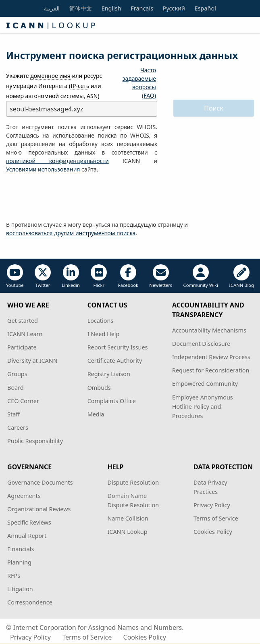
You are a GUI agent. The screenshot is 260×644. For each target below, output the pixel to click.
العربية (52, 8)
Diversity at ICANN (32, 361)
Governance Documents (40, 482)
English (111, 8)
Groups (17, 374)
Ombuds (99, 388)
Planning (19, 562)
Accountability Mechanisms (209, 330)
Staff (14, 414)
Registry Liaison (109, 374)
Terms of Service (216, 518)
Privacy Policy (212, 505)
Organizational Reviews (39, 509)
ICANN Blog (241, 276)
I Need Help (104, 334)
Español (205, 8)
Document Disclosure (201, 344)
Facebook (128, 276)
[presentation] (67, 197)
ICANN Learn (25, 334)
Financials (21, 549)
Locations (101, 321)
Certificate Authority (115, 361)
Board (16, 388)
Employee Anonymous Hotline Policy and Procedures (203, 407)
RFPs (14, 576)
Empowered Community (205, 384)
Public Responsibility (35, 441)
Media (96, 414)
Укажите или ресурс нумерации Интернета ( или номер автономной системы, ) (54, 86)
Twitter (43, 276)
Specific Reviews (29, 522)
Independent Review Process (211, 357)
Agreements (24, 496)
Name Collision (128, 518)
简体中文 (81, 8)
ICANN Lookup (127, 532)
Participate (22, 347)
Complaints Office (112, 401)
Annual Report (27, 536)
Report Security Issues (118, 347)
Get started (23, 321)
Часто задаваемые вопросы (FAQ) (139, 83)
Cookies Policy (213, 532)
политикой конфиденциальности (57, 161)
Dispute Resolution (133, 482)
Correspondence (30, 602)
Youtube (15, 276)
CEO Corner (23, 401)
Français (142, 8)
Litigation (20, 589)
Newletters (161, 276)
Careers (18, 428)
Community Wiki (201, 276)
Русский (174, 8)
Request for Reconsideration (211, 370)
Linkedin (71, 276)
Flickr (99, 276)
